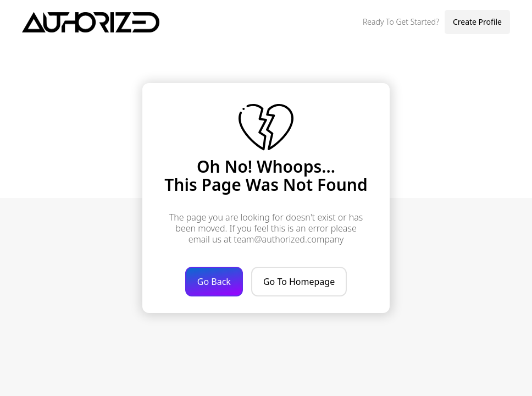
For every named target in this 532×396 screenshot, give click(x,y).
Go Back (214, 282)
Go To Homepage (299, 282)
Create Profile (477, 22)
